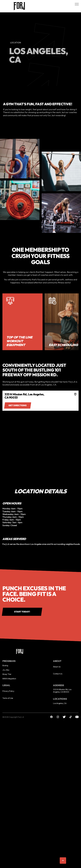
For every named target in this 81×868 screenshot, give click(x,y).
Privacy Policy (8, 691)
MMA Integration (9, 679)
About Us (57, 667)
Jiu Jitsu (6, 670)
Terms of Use (8, 698)
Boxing (5, 665)
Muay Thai (7, 674)
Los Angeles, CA (60, 703)
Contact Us (58, 674)
